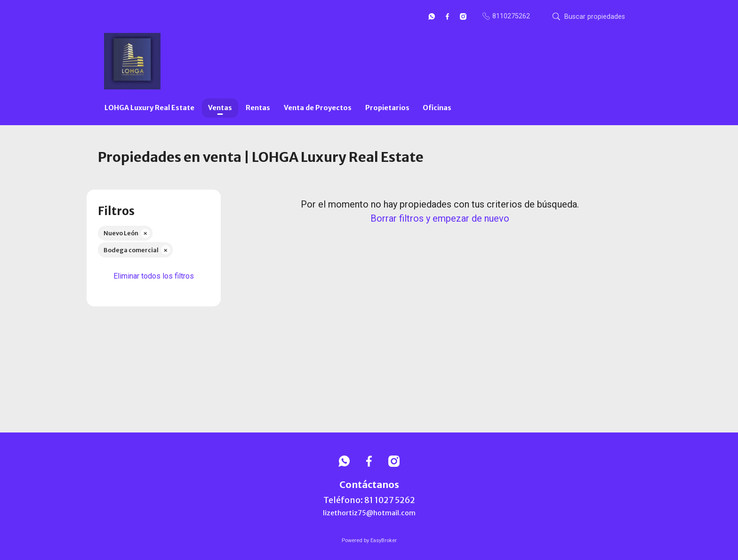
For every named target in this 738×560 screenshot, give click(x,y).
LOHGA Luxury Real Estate (149, 108)
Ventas (220, 108)
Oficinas (437, 108)
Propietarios (387, 108)
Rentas (258, 108)
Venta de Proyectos (318, 108)
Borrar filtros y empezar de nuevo (440, 218)
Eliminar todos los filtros (154, 276)
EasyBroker (384, 540)
